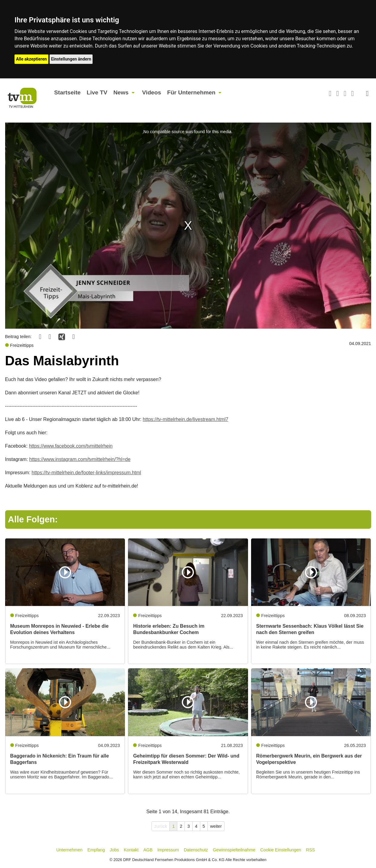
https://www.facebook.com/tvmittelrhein (71, 446)
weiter (216, 826)
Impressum (168, 850)
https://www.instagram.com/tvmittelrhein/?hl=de (80, 459)
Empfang (96, 850)
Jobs (114, 850)
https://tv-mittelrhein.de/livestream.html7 (186, 419)
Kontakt (131, 850)
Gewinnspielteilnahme (234, 850)
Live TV (97, 92)
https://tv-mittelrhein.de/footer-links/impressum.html (87, 473)
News (121, 92)
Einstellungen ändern (71, 59)
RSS (311, 850)
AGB (148, 850)
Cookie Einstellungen (281, 850)
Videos (152, 92)
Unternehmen (69, 850)
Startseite (67, 92)
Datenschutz (196, 850)
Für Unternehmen (191, 92)
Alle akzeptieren (31, 59)
